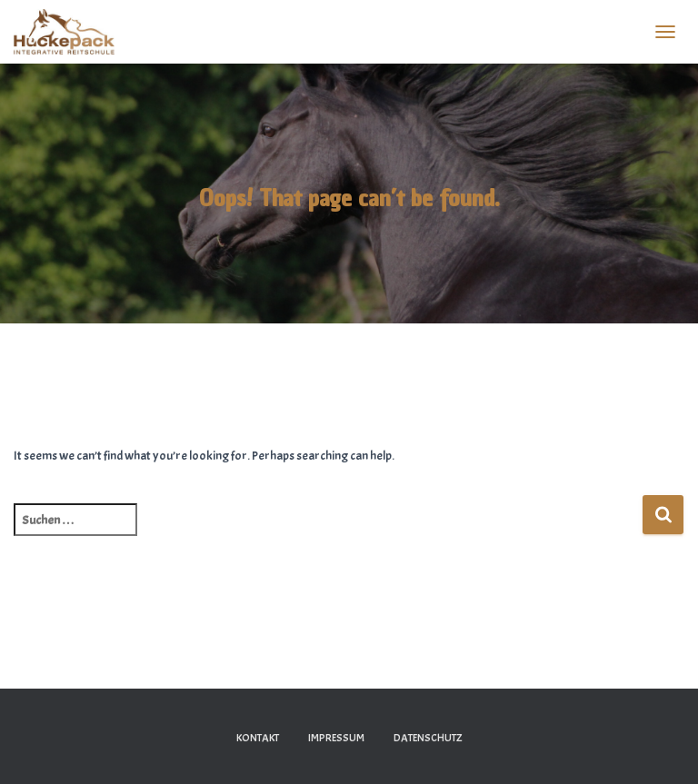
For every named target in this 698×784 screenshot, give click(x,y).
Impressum (336, 738)
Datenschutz (428, 738)
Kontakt (258, 738)
